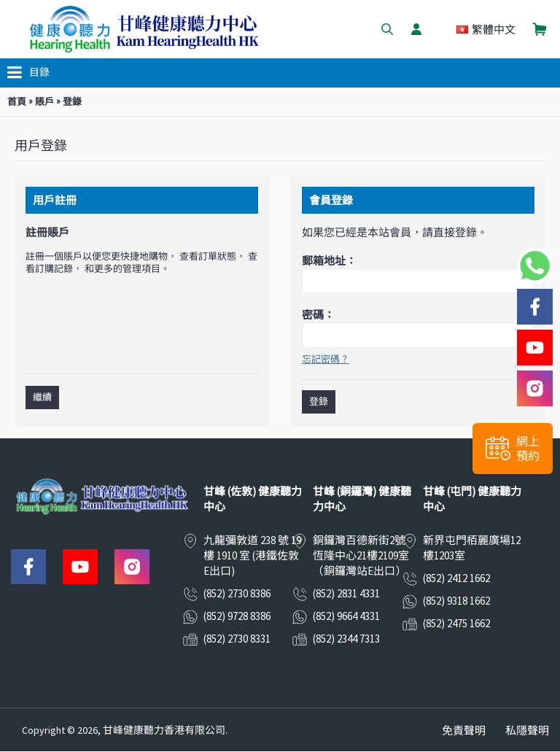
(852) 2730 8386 (237, 593)
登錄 (72, 102)
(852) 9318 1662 (456, 601)
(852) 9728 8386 (237, 616)
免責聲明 (464, 730)
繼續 (42, 397)
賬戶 (44, 102)
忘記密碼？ (326, 359)
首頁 (17, 102)
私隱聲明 (527, 730)
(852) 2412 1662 (456, 578)
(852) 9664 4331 (346, 616)
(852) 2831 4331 (346, 593)
